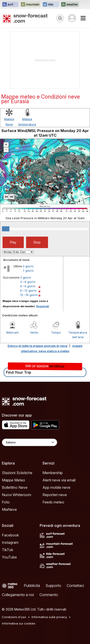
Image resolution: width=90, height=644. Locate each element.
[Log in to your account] (72, 18)
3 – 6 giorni (28, 282)
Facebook (10, 535)
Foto (6, 502)
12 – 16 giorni (29, 295)
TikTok (7, 550)
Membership (53, 473)
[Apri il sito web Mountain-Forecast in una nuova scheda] (30, 5)
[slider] (6, 229)
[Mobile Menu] (83, 18)
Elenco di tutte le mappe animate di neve (37, 346)
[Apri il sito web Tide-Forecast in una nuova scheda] (51, 5)
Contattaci (75, 586)
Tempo (56, 332)
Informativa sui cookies (19, 623)
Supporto (53, 586)
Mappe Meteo (13, 480)
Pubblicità (32, 586)
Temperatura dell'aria (78, 335)
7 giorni (28, 271)
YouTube (9, 557)
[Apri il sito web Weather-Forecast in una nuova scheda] (70, 5)
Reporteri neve (55, 495)
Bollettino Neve (15, 487)
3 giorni (28, 266)
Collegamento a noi (18, 595)
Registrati (43, 306)
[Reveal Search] (60, 18)
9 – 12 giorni (28, 290)
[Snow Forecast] (25, 18)
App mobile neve (56, 487)
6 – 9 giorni (28, 286)
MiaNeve (9, 509)
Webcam (12, 332)
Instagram (10, 542)
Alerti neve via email (59, 480)
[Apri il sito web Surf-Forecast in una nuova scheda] (10, 5)
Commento (49, 595)
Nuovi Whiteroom (16, 495)
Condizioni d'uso (14, 617)
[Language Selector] (30, 442)
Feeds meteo (53, 502)
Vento (34, 332)
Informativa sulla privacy (49, 617)
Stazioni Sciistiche (17, 473)
